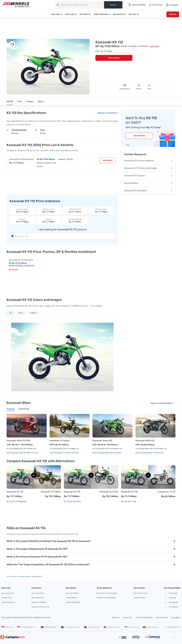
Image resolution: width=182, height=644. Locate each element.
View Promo (114, 58)
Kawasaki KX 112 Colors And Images (148, 168)
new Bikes (15, 577)
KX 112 (10, 101)
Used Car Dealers (39, 602)
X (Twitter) (171, 607)
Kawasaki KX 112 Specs (148, 176)
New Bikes (84, 14)
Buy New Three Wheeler (107, 593)
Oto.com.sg (132, 627)
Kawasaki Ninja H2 (145, 441)
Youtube (170, 598)
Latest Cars (7, 598)
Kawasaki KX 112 (15, 492)
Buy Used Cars (38, 593)
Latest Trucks (140, 598)
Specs (41, 101)
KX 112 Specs (112, 113)
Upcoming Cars (8, 602)
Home (8, 577)
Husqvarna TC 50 (166, 492)
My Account (156, 5)
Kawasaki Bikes (148, 183)
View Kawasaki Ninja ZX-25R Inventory (23, 453)
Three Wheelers (101, 14)
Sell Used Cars (38, 598)
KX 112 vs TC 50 (129, 502)
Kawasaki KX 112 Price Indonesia (148, 161)
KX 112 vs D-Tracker (17, 502)
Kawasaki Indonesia (25, 577)
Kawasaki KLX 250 (109, 492)
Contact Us (128, 617)
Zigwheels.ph (48, 627)
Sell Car (173, 14)
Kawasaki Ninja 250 (102, 441)
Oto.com (7, 627)
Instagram (171, 602)
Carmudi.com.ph (70, 627)
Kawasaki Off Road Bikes (148, 191)
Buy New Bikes (72, 593)
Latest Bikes (71, 598)
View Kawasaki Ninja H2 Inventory (150, 453)
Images (30, 101)
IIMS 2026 (133, 14)
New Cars (56, 14)
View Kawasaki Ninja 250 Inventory (107, 453)
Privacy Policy (162, 617)
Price (20, 101)
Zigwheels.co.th (172, 627)
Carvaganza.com (27, 627)
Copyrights (176, 617)
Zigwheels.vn (151, 627)
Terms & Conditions (144, 617)
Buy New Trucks (141, 593)
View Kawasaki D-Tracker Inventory (64, 453)
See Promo (108, 160)
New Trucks (118, 14)
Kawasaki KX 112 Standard (21, 159)
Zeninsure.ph (92, 627)
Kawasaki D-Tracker (60, 441)
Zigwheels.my (112, 627)
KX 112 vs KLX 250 (72, 502)
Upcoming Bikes (73, 602)
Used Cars (70, 14)
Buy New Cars (8, 593)
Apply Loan (154, 46)
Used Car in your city (41, 607)
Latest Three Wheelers (106, 598)
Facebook (171, 593)
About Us (116, 617)
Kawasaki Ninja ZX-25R (18, 441)
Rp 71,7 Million (22, 210)
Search (113, 5)
